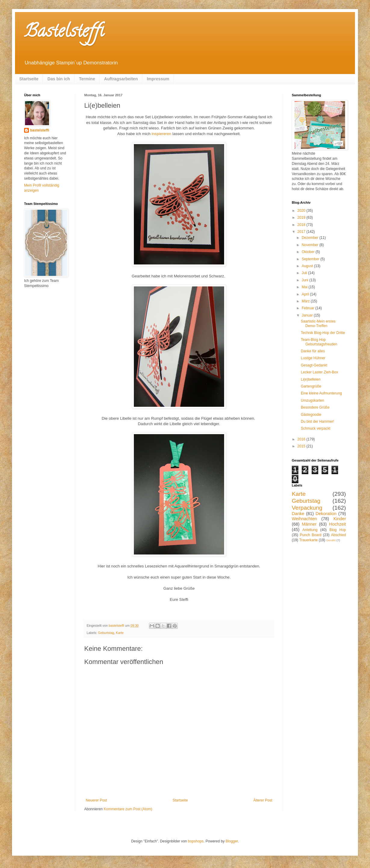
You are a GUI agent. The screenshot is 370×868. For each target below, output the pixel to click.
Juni (305, 280)
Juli (305, 273)
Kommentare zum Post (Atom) (128, 809)
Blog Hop (338, 530)
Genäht (331, 540)
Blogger (232, 841)
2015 (302, 446)
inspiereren (161, 134)
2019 (302, 218)
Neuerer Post (96, 800)
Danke (298, 514)
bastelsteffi (40, 130)
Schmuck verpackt (316, 428)
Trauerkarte (309, 540)
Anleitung (310, 530)
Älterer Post (263, 800)
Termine (87, 79)
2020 (302, 211)
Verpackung (307, 508)
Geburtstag (106, 633)
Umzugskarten (312, 400)
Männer (309, 524)
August (308, 266)
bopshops (196, 841)
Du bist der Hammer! (318, 422)
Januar (308, 315)
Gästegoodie (311, 415)
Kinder (340, 519)
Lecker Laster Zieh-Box (319, 372)
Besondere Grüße (315, 407)
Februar (308, 308)
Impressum (158, 79)
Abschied (339, 535)
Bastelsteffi (64, 33)
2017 (302, 232)
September (311, 259)
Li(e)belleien (311, 379)
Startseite (29, 79)
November (311, 245)
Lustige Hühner (313, 358)
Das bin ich (59, 79)
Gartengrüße (311, 386)
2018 (302, 225)
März (306, 301)
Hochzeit (338, 524)
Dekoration (326, 514)
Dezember (311, 238)
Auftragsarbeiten (121, 79)
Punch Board (311, 535)
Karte (120, 633)
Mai (305, 287)
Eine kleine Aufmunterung (321, 393)
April (306, 294)
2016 (302, 439)
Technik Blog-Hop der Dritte (323, 333)
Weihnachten (304, 519)
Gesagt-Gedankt (314, 365)
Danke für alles (313, 351)
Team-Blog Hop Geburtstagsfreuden (319, 342)
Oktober (309, 252)
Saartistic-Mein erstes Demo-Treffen (318, 323)
